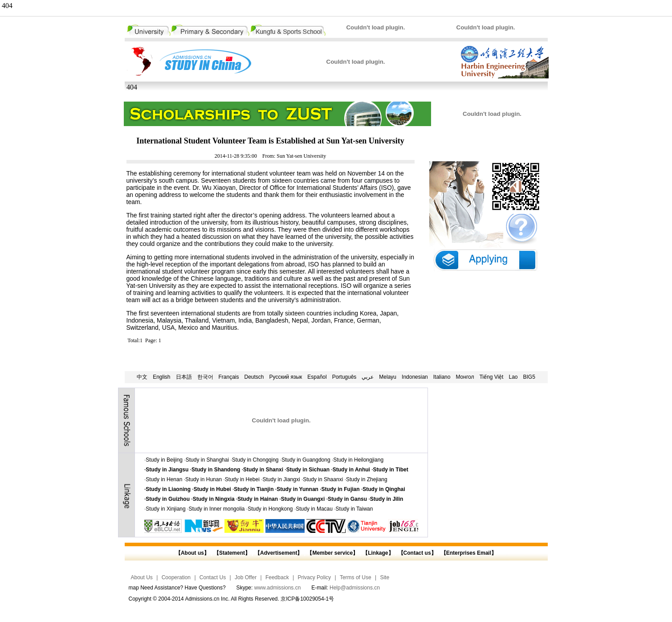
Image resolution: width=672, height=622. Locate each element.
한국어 (205, 377)
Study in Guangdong (306, 460)
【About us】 (192, 553)
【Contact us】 (416, 553)
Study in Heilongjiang (358, 460)
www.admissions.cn (278, 588)
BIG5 (529, 377)
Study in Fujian (341, 489)
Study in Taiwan (354, 509)
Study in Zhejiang (367, 479)
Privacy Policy (314, 577)
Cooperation (176, 577)
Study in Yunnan (297, 489)
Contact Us (213, 577)
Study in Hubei (212, 489)
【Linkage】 (378, 553)
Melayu (388, 377)
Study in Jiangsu (167, 470)
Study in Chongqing (255, 460)
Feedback (277, 577)
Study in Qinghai (384, 489)
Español (317, 377)
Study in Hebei (242, 479)
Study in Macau (314, 509)
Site (385, 577)
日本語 (184, 377)
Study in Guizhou (168, 499)
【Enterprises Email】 (469, 553)
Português (344, 377)
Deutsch (254, 377)
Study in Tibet (391, 470)
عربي (368, 377)
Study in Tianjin (254, 489)
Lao (513, 377)
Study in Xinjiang (165, 509)
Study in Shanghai (207, 460)
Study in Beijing (164, 460)
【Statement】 (232, 553)
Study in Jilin (387, 499)
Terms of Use (356, 577)
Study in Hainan (258, 499)
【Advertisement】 (279, 553)
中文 (142, 377)
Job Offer (246, 577)
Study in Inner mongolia (216, 509)
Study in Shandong (216, 470)
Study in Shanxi (263, 470)
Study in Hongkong (270, 509)
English (161, 377)
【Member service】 (332, 553)
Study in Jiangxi (281, 479)
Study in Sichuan (308, 470)
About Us (142, 577)
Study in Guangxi (303, 499)
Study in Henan (164, 479)
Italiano (442, 377)
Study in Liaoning (168, 489)
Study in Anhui (351, 470)
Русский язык (286, 377)
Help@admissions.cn (355, 588)
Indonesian (415, 377)
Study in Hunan (204, 479)
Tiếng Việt (491, 377)
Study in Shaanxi (323, 479)
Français (229, 377)
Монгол (465, 377)
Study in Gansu (347, 499)
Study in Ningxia (214, 499)
